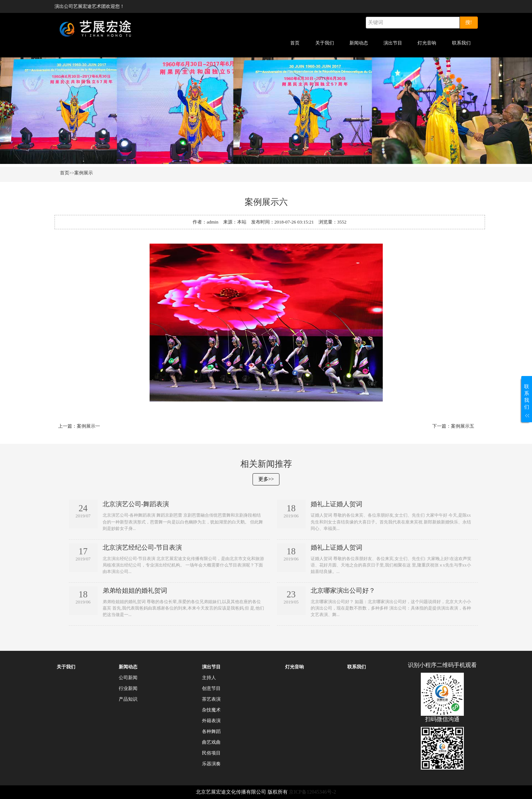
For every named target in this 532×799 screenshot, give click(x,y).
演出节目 (393, 43)
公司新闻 (128, 678)
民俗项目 (211, 753)
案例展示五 (463, 426)
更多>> (266, 479)
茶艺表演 (211, 699)
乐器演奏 (211, 764)
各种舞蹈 (211, 731)
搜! (469, 22)
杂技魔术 (211, 710)
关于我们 (325, 43)
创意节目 (211, 688)
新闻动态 (359, 43)
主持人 (209, 678)
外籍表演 (211, 721)
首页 (295, 43)
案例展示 (84, 173)
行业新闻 (128, 688)
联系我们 (461, 43)
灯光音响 (427, 43)
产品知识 (128, 699)
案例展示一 (88, 426)
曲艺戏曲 (211, 742)
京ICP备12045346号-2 (312, 792)
